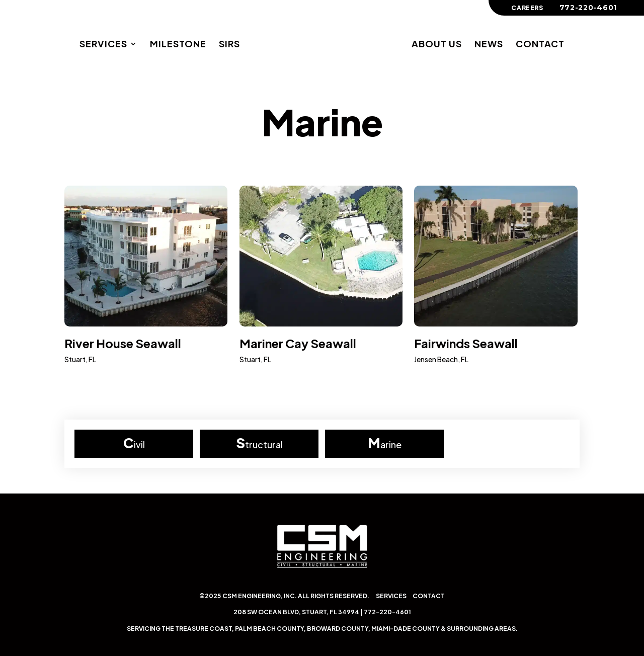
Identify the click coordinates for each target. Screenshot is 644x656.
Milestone (178, 45)
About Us (437, 45)
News (489, 45)
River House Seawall (123, 343)
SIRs (229, 45)
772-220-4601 (387, 612)
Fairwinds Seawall (466, 343)
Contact (540, 45)
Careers (527, 8)
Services (103, 45)
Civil (134, 443)
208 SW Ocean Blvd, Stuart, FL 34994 (296, 612)
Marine (322, 121)
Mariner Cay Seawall (298, 343)
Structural (259, 443)
